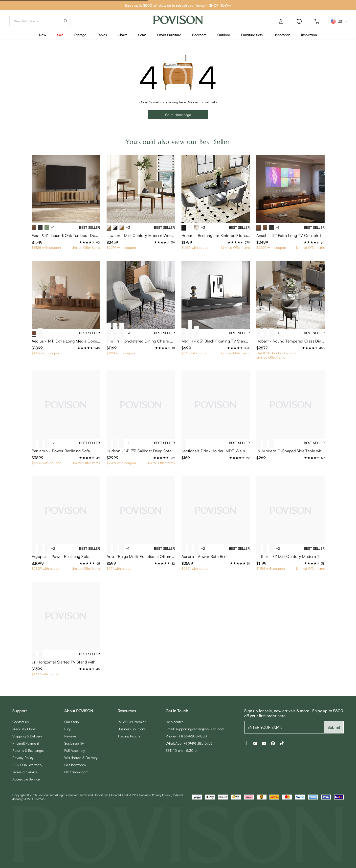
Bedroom (199, 35)
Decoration (282, 35)
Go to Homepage (178, 115)
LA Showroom (75, 765)
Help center (174, 722)
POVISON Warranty (27, 765)
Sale (60, 35)
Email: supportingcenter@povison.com (195, 729)
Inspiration (309, 35)
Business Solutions (132, 729)
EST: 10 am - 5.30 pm (183, 750)
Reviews (70, 736)
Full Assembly (75, 750)
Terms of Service (25, 772)
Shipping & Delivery (27, 736)
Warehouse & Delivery (81, 758)
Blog (68, 729)
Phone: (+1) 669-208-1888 (186, 736)
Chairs (122, 35)
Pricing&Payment (26, 743)
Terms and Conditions (108, 795)
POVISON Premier (132, 722)
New (43, 35)
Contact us (21, 722)
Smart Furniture (169, 35)
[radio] (81, 242)
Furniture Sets (252, 35)
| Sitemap (38, 799)
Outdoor (224, 35)
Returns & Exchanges (28, 750)
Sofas (142, 35)
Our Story (72, 722)
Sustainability (74, 743)
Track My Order (24, 729)
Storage (80, 35)
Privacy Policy (23, 758)
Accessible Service (26, 779)
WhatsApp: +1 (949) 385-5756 (189, 743)
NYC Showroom (76, 772)
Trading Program (131, 736)
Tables (102, 35)
